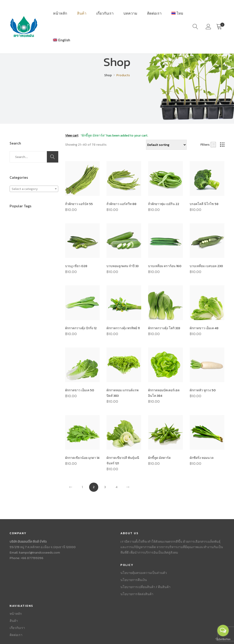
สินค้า (82, 13)
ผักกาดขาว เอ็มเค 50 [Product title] (80, 390)
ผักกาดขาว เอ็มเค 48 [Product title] (204, 328)
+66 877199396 (32, 558)
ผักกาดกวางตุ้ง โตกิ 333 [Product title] (164, 328)
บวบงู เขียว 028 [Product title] (76, 266)
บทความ (130, 13)
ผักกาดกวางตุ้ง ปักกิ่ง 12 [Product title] (81, 328)
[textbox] (34, 189)
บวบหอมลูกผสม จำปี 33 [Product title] (122, 266)
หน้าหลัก (60, 13)
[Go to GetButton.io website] (223, 639)
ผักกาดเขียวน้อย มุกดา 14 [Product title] (82, 458)
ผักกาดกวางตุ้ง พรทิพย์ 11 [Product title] (123, 328)
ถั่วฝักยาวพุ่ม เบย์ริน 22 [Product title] (164, 204)
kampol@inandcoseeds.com (39, 553)
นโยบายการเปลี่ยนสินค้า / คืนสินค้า (145, 587)
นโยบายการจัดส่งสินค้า (137, 594)
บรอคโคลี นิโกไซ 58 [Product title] (204, 204)
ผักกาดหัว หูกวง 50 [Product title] (203, 390)
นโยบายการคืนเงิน (134, 580)
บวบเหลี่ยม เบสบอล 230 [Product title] (206, 266)
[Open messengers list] (223, 631)
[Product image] (82, 179)
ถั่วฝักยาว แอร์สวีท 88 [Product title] (121, 204)
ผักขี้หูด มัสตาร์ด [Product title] (159, 458)
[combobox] (34, 189)
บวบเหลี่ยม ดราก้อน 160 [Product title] (165, 266)
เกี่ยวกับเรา (105, 13)
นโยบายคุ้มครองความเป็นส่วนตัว (144, 573)
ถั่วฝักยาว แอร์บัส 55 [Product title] (79, 204)
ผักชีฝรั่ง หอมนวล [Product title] (202, 458)
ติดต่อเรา (154, 13)
